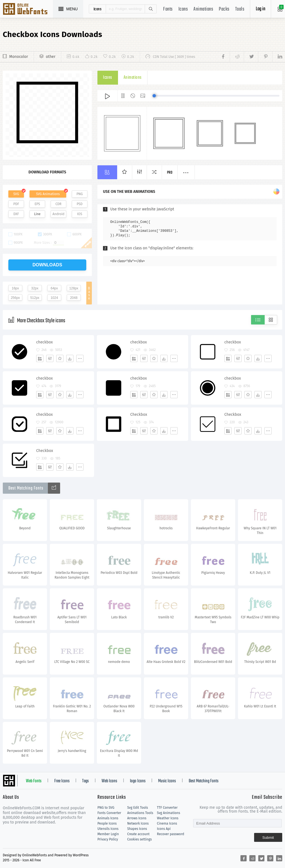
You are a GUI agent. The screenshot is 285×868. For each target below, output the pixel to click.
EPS (37, 204)
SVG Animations (48, 194)
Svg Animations (169, 813)
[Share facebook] (225, 57)
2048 (74, 298)
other (51, 57)
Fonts (168, 9)
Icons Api (164, 829)
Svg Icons (28, 9)
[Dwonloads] (70, 358)
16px (15, 288)
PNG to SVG (106, 808)
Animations (203, 9)
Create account (138, 834)
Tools (240, 9)
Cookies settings (139, 839)
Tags (85, 781)
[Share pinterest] (265, 57)
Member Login (108, 834)
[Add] (40, 358)
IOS (80, 214)
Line (37, 214)
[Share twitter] (251, 57)
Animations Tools (140, 813)
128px (74, 288)
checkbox (45, 342)
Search (151, 9)
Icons (183, 9)
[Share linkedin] (277, 57)
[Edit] (50, 358)
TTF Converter (167, 808)
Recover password (171, 834)
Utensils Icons (108, 829)
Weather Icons (168, 818)
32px (35, 288)
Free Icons (62, 781)
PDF (16, 204)
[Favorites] (60, 358)
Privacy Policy (108, 839)
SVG (16, 194)
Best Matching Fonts (204, 781)
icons (98, 9)
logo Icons (138, 781)
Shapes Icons (137, 829)
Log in (261, 9)
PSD (79, 204)
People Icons (107, 823)
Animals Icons (108, 818)
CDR (58, 204)
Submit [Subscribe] (268, 838)
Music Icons (167, 781)
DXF (16, 214)
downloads (47, 265)
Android (59, 214)
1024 (54, 298)
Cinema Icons (167, 823)
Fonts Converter (109, 813)
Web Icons (109, 781)
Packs (224, 9)
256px (15, 298)
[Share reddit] (237, 57)
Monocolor (19, 57)
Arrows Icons (137, 818)
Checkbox (139, 415)
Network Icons (138, 823)
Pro (170, 173)
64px (54, 288)
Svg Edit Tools (138, 808)
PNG (80, 194)
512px (35, 298)
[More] (80, 358)
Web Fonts (34, 781)
